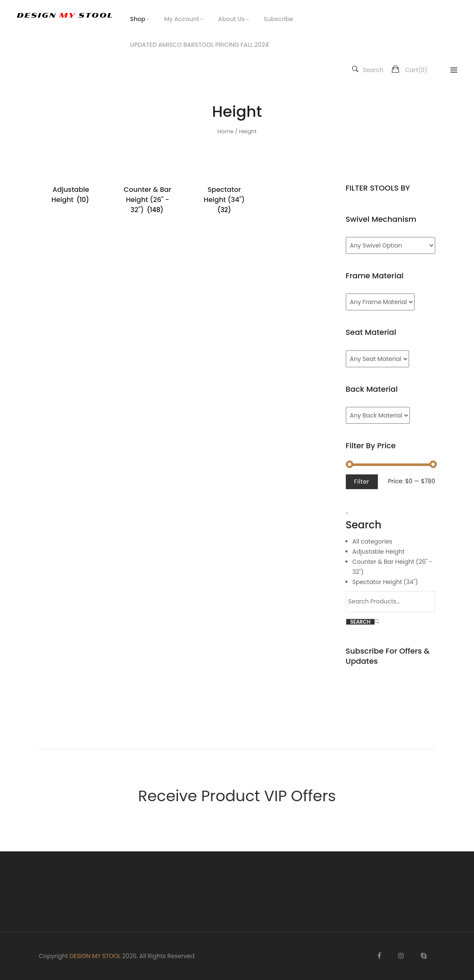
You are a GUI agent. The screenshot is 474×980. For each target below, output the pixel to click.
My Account (182, 19)
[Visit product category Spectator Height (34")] (224, 200)
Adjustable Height (379, 552)
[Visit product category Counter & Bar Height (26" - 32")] (148, 200)
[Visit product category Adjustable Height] (71, 195)
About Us (231, 19)
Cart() (416, 70)
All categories (373, 541)
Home (225, 131)
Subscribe (278, 19)
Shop (138, 19)
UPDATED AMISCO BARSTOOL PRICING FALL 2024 (200, 45)
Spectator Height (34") (385, 582)
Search (368, 70)
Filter (362, 482)
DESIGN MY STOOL (95, 956)
